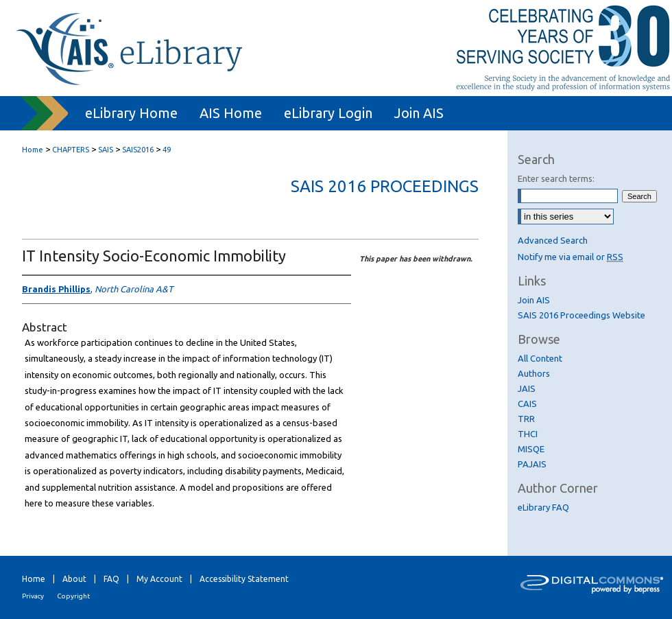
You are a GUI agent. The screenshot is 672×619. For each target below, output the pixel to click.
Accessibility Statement (244, 579)
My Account (159, 579)
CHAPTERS (71, 150)
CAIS (527, 404)
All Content (540, 358)
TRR (526, 419)
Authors (534, 373)
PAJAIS (532, 464)
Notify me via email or (571, 257)
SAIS (106, 150)
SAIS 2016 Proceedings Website (581, 315)
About (74, 579)
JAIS (527, 388)
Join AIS (534, 300)
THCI (528, 434)
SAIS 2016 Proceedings (385, 186)
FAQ (111, 579)
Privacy (33, 596)
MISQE (531, 449)
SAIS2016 (138, 150)
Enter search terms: (556, 178)
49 (167, 150)
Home (33, 150)
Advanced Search (553, 240)
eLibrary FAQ (543, 507)
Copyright (73, 596)
